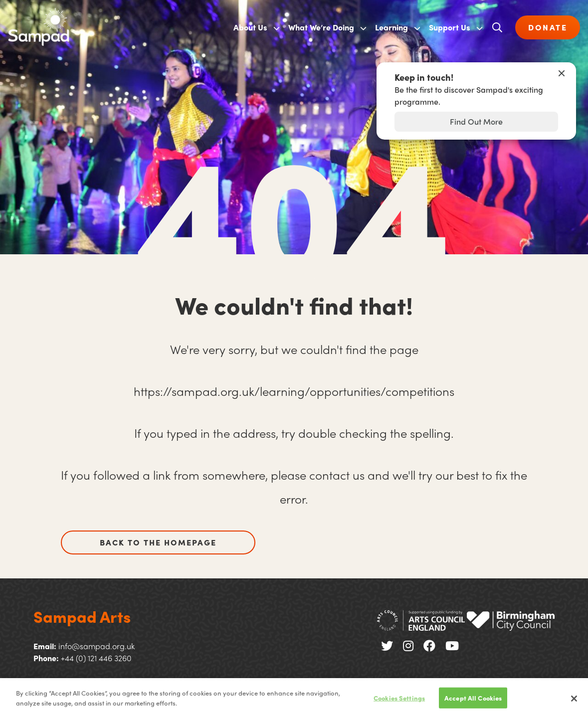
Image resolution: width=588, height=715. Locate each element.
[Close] (574, 701)
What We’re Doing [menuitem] (321, 27)
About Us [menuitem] (250, 27)
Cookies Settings (399, 700)
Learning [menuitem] (392, 27)
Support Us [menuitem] (450, 27)
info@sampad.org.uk (97, 646)
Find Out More (476, 121)
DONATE (548, 27)
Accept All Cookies (473, 700)
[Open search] (497, 27)
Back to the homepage (158, 542)
